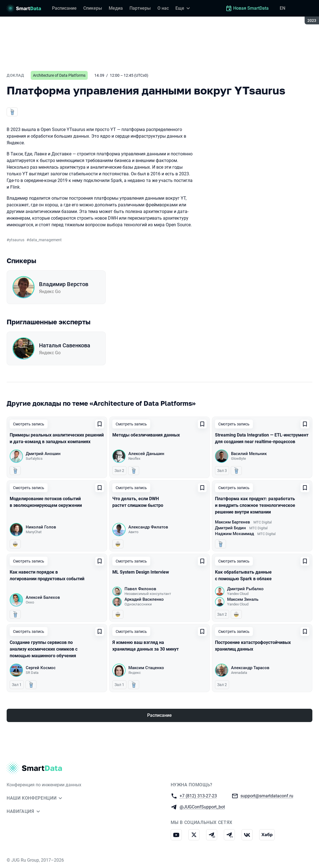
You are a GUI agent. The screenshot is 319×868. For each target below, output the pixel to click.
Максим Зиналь (243, 599)
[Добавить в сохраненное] (100, 424)
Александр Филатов (148, 527)
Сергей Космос (41, 668)
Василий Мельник (249, 454)
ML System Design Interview (141, 572)
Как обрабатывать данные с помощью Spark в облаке (243, 575)
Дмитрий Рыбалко (245, 589)
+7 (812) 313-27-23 (198, 796)
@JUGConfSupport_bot (202, 807)
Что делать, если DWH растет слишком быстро (138, 502)
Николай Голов (41, 527)
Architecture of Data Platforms (59, 75)
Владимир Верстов (64, 284)
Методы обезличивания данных (146, 435)
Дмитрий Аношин (43, 454)
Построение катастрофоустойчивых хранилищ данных (253, 646)
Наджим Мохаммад (234, 534)
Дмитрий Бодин (230, 528)
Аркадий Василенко (144, 599)
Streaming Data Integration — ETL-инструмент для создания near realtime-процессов (262, 438)
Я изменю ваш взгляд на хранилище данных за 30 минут (146, 646)
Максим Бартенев (233, 522)
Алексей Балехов (43, 597)
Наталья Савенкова (65, 345)
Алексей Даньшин (146, 454)
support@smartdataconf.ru (267, 796)
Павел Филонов (140, 589)
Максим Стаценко (146, 668)
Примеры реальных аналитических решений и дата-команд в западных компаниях (57, 438)
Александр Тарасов (250, 668)
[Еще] (183, 8)
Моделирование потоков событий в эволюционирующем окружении (46, 502)
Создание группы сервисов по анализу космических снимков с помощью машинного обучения (44, 649)
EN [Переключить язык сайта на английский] (282, 8)
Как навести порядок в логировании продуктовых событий (47, 575)
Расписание (159, 715)
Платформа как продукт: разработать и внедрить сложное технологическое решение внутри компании (255, 505)
